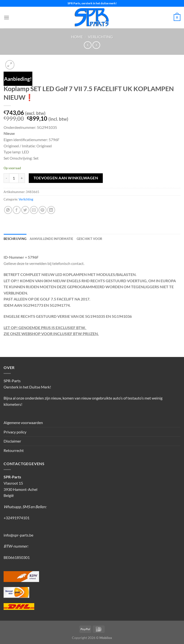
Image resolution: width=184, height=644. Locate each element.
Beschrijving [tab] (15, 239)
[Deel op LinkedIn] (51, 210)
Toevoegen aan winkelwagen (66, 178)
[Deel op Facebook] (17, 210)
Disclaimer (12, 441)
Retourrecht (14, 450)
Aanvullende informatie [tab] (52, 239)
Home (77, 37)
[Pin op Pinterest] (43, 210)
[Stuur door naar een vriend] (34, 210)
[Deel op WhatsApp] (8, 210)
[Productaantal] (14, 178)
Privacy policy (15, 432)
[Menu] (6, 17)
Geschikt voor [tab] (89, 239)
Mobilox (106, 638)
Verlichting (100, 37)
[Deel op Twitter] (25, 210)
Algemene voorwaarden (23, 422)
